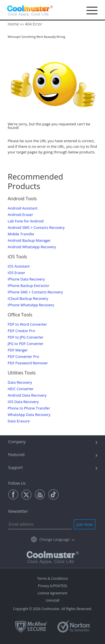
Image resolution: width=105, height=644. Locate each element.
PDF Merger (18, 350)
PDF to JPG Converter (26, 337)
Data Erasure (19, 421)
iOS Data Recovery (23, 402)
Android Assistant (23, 208)
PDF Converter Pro (24, 357)
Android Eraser (20, 215)
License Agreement (53, 593)
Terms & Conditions (52, 579)
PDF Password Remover (28, 363)
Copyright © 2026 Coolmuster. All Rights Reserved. (53, 609)
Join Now (85, 524)
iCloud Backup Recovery (28, 299)
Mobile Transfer (21, 234)
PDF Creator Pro (21, 331)
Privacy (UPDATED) (52, 586)
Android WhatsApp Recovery (32, 247)
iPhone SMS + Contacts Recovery (35, 292)
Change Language (55, 539)
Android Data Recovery (27, 395)
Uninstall (53, 600)
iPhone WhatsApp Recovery (31, 305)
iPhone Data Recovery (26, 279)
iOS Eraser (17, 273)
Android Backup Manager (29, 241)
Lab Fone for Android (26, 221)
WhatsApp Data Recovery (29, 415)
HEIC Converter (21, 389)
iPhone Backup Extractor (29, 286)
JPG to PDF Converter (26, 344)
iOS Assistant (19, 266)
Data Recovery (20, 382)
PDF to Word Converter (27, 324)
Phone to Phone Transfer (29, 408)
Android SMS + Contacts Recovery (36, 228)
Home (13, 24)
